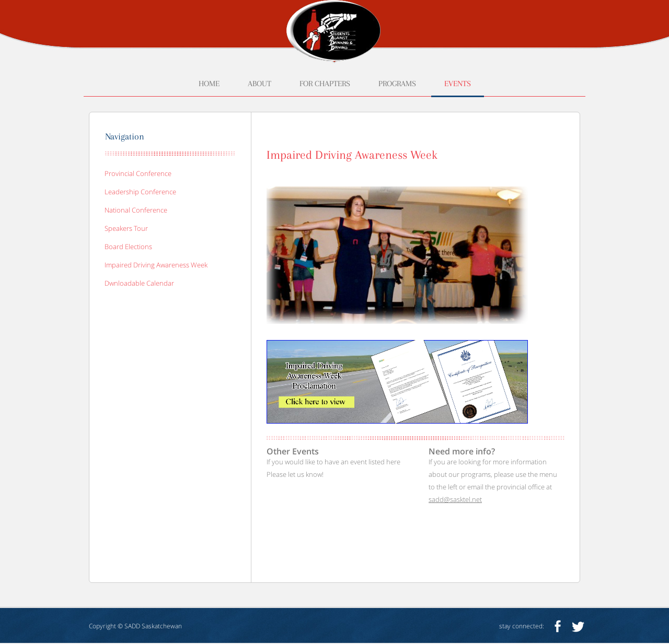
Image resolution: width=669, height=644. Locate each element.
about (259, 84)
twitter (578, 626)
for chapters (325, 84)
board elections (128, 247)
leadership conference (140, 192)
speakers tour (126, 228)
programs (397, 84)
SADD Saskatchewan (153, 626)
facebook (557, 626)
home (209, 84)
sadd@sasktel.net (455, 499)
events (458, 84)
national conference (136, 210)
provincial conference (138, 173)
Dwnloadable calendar (139, 283)
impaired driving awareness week (156, 265)
